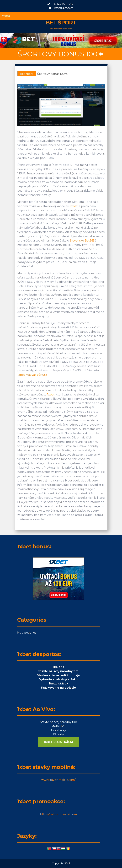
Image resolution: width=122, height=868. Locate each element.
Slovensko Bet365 (82, 241)
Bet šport (61, 23)
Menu (6, 16)
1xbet (74, 206)
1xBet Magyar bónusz (32, 375)
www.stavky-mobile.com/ (58, 780)
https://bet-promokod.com (58, 814)
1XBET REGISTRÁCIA (58, 742)
